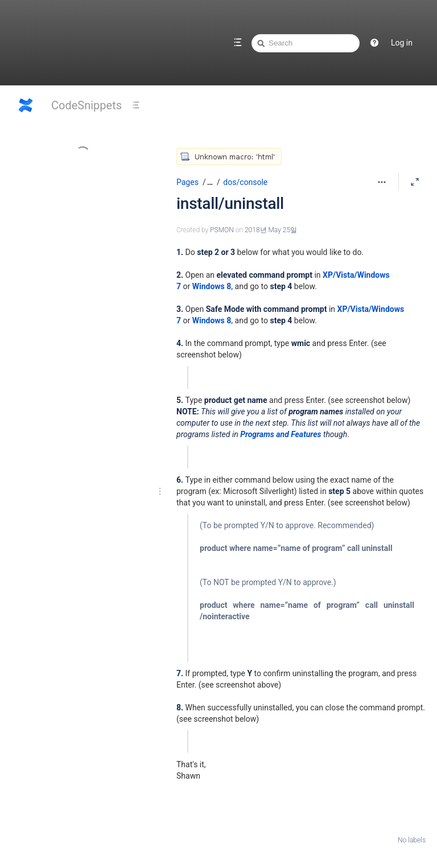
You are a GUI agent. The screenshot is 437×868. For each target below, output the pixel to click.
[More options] (382, 182)
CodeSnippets (86, 105)
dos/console (245, 182)
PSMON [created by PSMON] (222, 230)
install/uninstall (230, 203)
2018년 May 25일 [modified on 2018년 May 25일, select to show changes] (271, 230)
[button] (209, 182)
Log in (402, 43)
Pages (187, 182)
